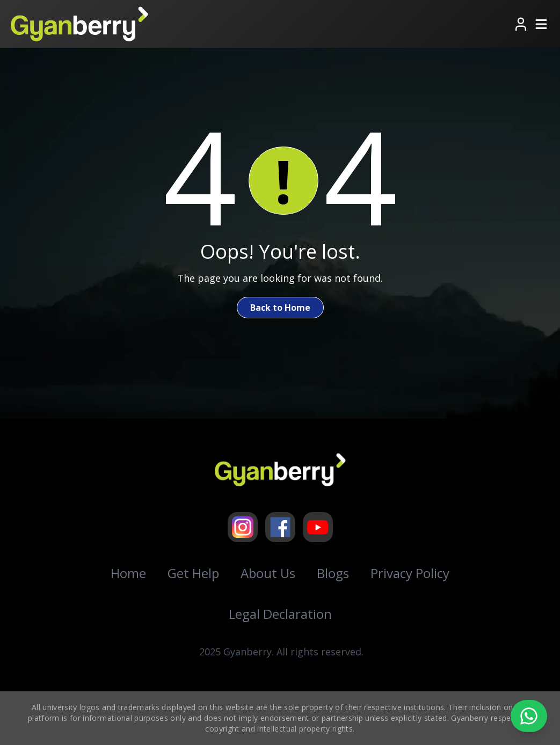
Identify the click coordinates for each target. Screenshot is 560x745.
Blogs (333, 573)
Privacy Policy (410, 573)
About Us (268, 573)
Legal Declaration (280, 614)
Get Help (193, 573)
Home (128, 573)
